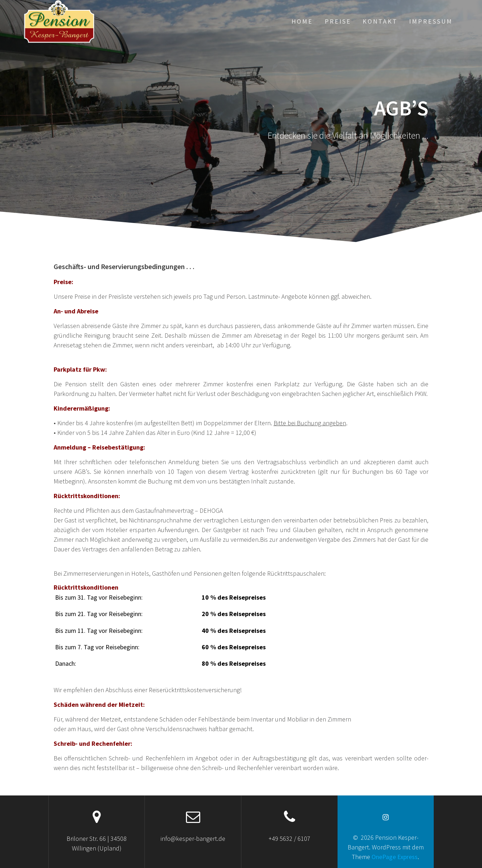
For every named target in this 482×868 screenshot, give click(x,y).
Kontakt (380, 21)
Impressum (431, 21)
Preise (338, 21)
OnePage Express (395, 857)
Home (302, 21)
